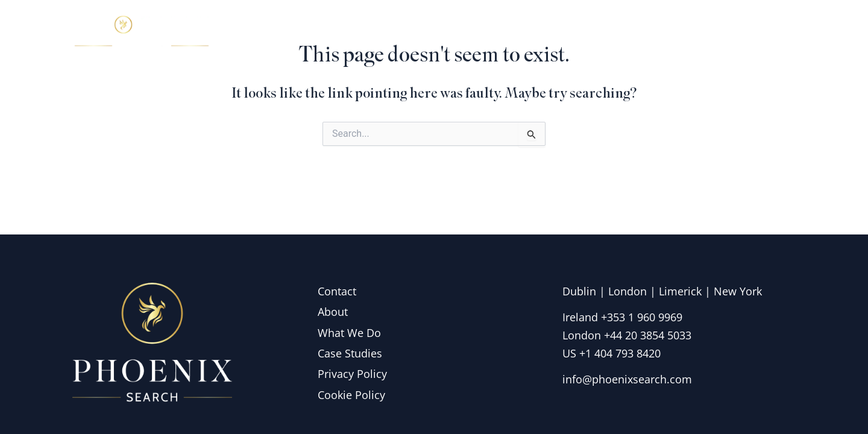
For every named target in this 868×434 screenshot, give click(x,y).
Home (458, 33)
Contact (763, 33)
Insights (696, 33)
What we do (614, 33)
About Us (526, 33)
